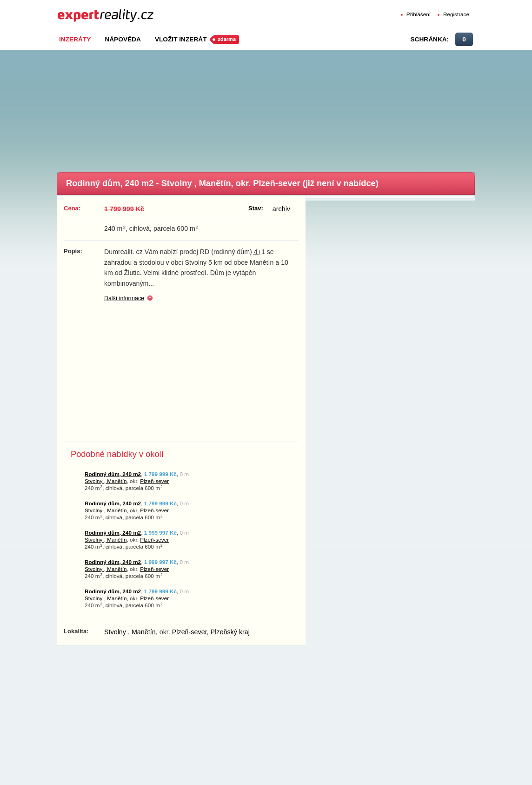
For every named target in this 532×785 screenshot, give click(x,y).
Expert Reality (75, 10)
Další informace (124, 298)
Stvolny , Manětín (106, 481)
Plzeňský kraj (230, 632)
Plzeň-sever (154, 481)
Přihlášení (419, 14)
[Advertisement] (281, 108)
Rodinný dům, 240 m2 (113, 474)
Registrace (456, 14)
